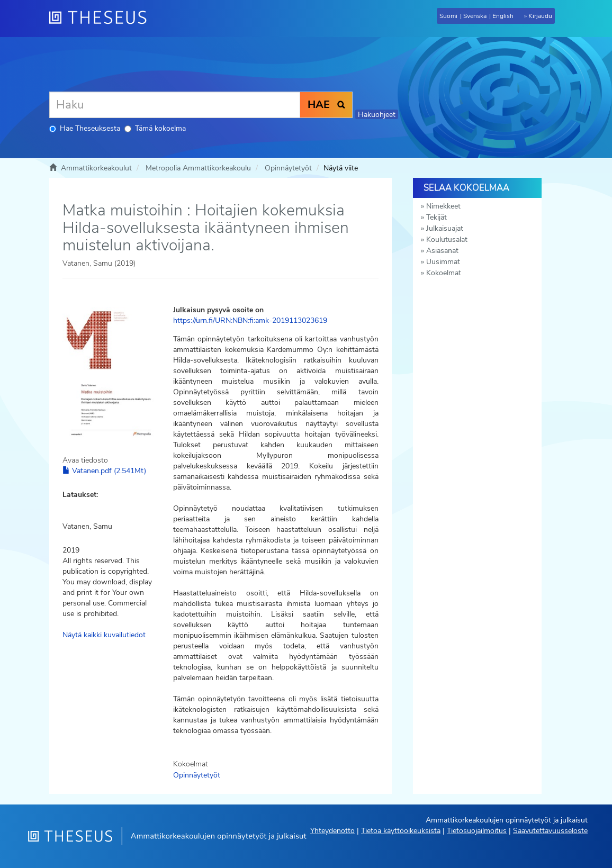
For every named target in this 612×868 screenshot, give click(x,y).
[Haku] (175, 105)
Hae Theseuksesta (85, 128)
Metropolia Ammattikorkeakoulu (198, 168)
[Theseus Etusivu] (102, 19)
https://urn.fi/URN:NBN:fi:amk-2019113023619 (250, 320)
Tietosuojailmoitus (477, 831)
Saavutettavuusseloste (550, 831)
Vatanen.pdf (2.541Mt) (104, 471)
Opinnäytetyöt (288, 168)
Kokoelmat (444, 273)
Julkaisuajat (445, 228)
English (503, 16)
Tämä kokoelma (155, 128)
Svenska (475, 16)
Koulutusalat (447, 239)
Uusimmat (443, 262)
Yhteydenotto (332, 831)
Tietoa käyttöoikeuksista (401, 831)
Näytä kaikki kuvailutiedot (104, 635)
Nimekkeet (443, 206)
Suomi (448, 16)
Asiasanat (442, 251)
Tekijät (436, 217)
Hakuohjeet (377, 115)
